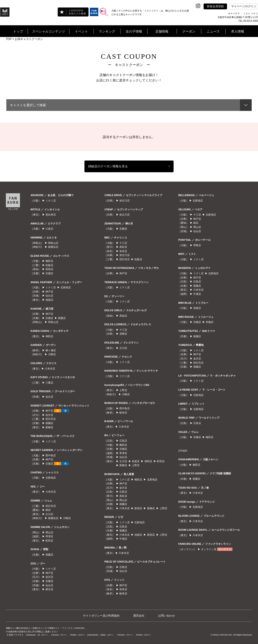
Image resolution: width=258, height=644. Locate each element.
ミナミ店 (51, 201)
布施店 (210, 322)
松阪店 (49, 265)
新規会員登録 (215, 6)
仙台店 (49, 296)
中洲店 (123, 539)
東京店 (49, 589)
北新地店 (66, 287)
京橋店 (123, 229)
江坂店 (49, 229)
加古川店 (125, 201)
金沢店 (49, 415)
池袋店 (49, 300)
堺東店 (197, 245)
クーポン (189, 31)
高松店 (123, 247)
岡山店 (49, 532)
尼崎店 (123, 334)
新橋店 (49, 427)
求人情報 (238, 31)
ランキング (107, 31)
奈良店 (123, 251)
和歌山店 (53, 243)
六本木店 (50, 369)
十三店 (123, 243)
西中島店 (51, 455)
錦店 (48, 510)
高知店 (49, 269)
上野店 (123, 390)
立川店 (49, 514)
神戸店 (49, 292)
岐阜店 (123, 413)
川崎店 (52, 354)
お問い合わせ (167, 616)
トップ (18, 31)
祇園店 (62, 318)
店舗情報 (162, 31)
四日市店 (51, 419)
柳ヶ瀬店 (51, 350)
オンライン (225, 549)
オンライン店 (209, 549)
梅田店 (49, 261)
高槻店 (197, 308)
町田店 (49, 541)
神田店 (49, 336)
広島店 (123, 441)
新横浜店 (53, 247)
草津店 (49, 536)
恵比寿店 (51, 215)
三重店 (49, 383)
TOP (9, 39)
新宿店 (138, 508)
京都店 (49, 273)
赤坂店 (136, 461)
